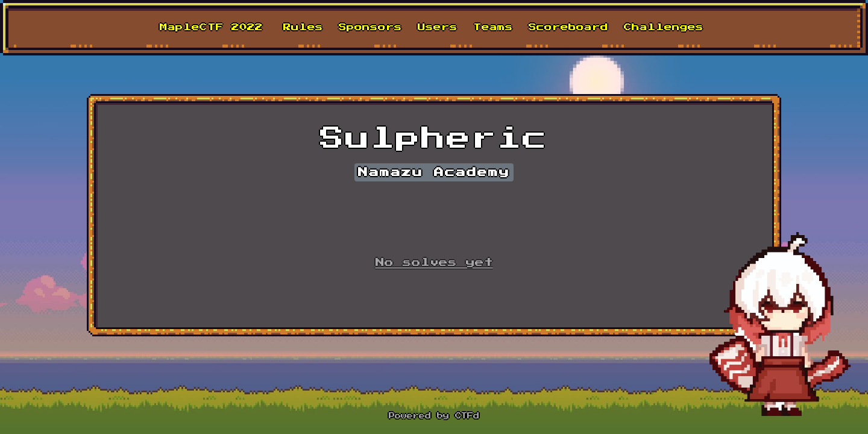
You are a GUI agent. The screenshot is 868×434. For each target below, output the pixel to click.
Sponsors (370, 27)
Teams (493, 27)
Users (438, 27)
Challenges (664, 27)
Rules (303, 27)
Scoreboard (568, 27)
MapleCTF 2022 (211, 27)
